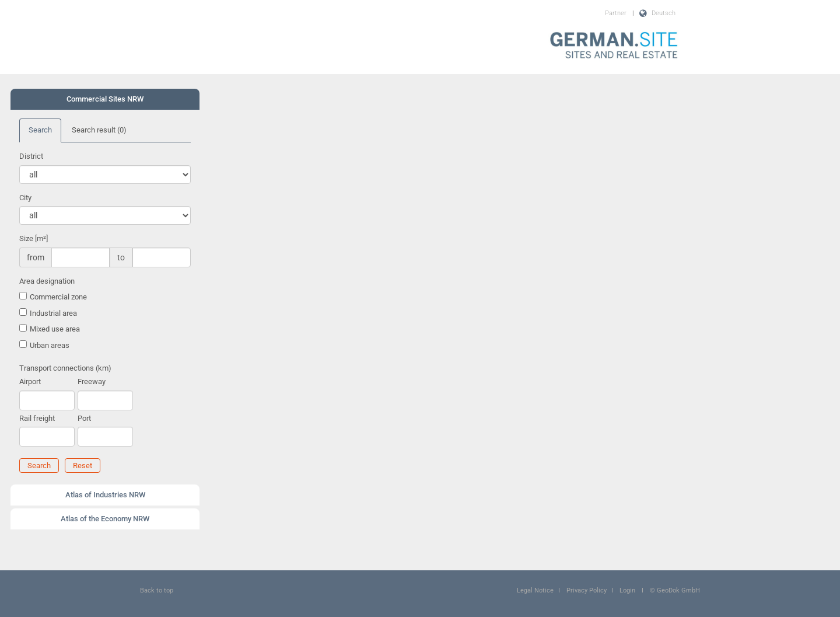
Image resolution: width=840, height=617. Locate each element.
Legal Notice (535, 590)
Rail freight (37, 418)
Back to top (157, 590)
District (31, 156)
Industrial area (53, 313)
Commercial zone (58, 297)
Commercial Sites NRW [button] (105, 99)
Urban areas (50, 345)
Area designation (47, 281)
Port (84, 418)
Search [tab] (40, 130)
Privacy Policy (587, 590)
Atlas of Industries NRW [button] (105, 495)
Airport (30, 381)
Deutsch (664, 13)
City (25, 198)
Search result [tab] (99, 130)
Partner (616, 13)
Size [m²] (34, 238)
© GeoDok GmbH (675, 590)
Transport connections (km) (65, 368)
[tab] (105, 99)
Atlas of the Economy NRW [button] (105, 519)
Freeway (92, 381)
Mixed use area (55, 329)
